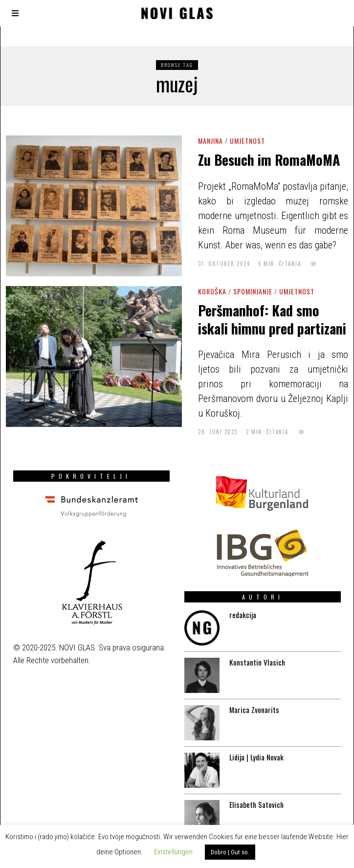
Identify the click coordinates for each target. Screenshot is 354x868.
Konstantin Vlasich (255, 650)
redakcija (239, 601)
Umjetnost (247, 141)
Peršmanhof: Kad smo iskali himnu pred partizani (272, 319)
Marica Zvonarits (252, 700)
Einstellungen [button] (173, 852)
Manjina (210, 141)
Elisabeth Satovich (254, 799)
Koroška (212, 291)
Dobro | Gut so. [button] (230, 852)
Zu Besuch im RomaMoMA (269, 160)
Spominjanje (253, 291)
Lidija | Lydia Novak (255, 749)
